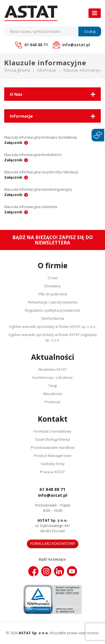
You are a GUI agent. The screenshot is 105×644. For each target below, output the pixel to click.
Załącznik (13, 143)
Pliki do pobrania (53, 294)
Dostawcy (53, 286)
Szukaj (90, 31)
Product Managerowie (53, 456)
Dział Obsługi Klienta (53, 439)
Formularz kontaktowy (53, 431)
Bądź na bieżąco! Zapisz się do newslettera (53, 240)
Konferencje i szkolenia (53, 377)
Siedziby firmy (53, 464)
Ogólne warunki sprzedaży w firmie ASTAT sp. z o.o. (53, 326)
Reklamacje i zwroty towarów (53, 302)
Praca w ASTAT (53, 472)
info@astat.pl (53, 495)
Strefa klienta (53, 318)
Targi (53, 386)
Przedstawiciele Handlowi (53, 447)
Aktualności (53, 394)
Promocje (53, 402)
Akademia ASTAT (53, 369)
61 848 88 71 (53, 489)
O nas (53, 278)
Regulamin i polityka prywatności (53, 310)
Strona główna (17, 70)
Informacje (47, 70)
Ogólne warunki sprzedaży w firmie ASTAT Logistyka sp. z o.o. (53, 337)
